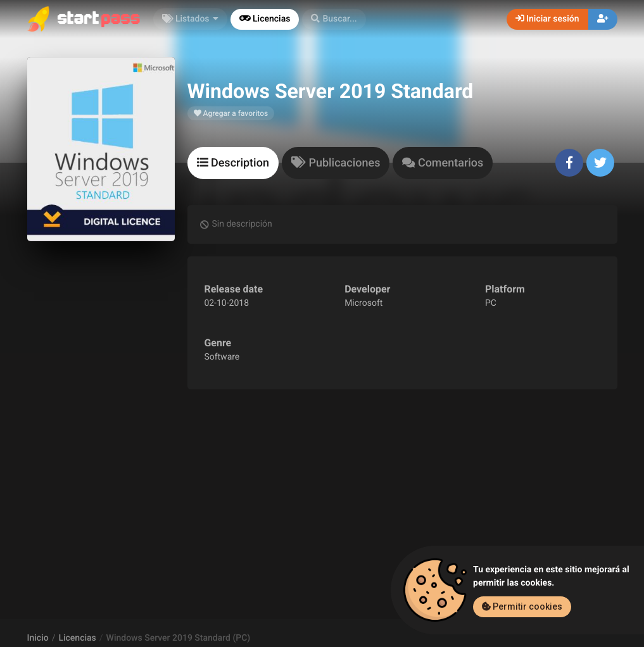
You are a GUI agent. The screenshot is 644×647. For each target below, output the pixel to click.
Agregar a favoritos (231, 113)
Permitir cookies (522, 606)
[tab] (233, 163)
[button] (334, 19)
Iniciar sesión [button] (547, 19)
